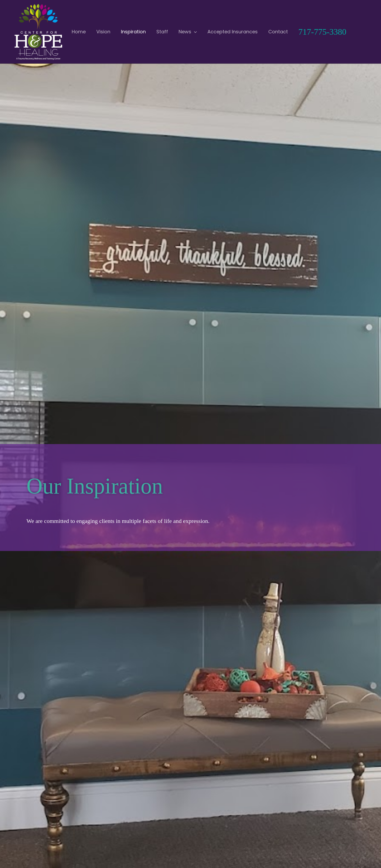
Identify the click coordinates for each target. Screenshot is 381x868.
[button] (175, 32)
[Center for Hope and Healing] (38, 32)
